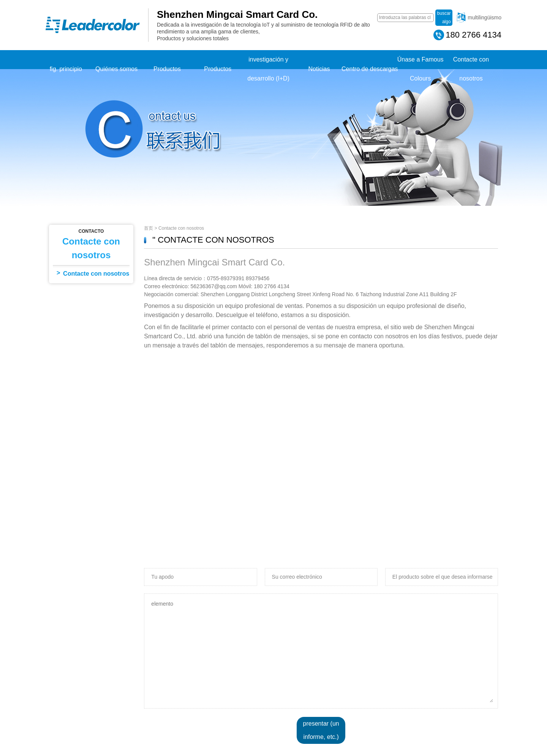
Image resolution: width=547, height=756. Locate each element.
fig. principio (66, 69)
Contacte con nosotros (471, 69)
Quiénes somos (116, 69)
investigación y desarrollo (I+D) (268, 69)
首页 (149, 228)
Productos (167, 69)
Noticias (319, 69)
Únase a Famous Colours (421, 69)
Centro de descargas (370, 69)
